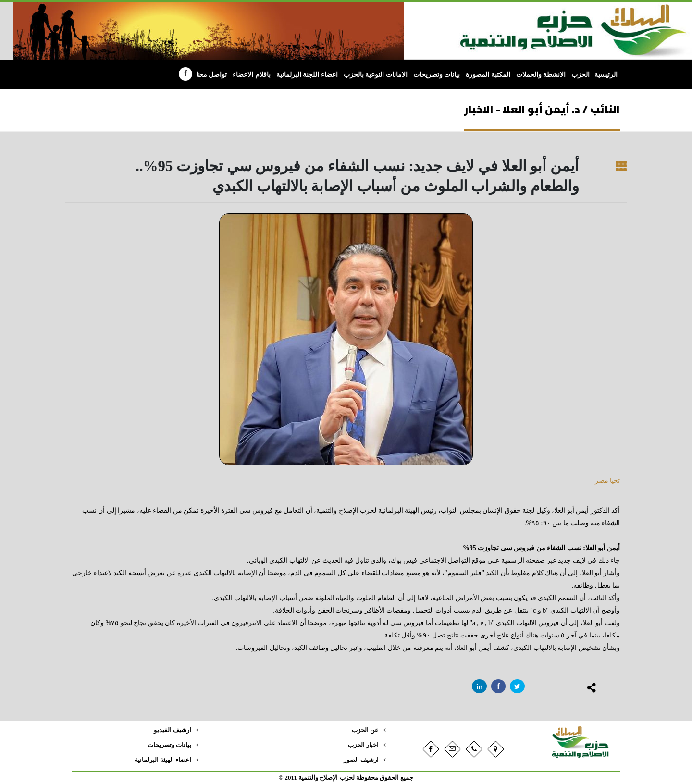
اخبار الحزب (363, 745)
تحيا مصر (606, 481)
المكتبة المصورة (488, 75)
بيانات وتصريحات (437, 75)
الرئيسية (606, 75)
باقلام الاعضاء (252, 75)
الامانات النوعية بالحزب (376, 75)
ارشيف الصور (361, 760)
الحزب (581, 75)
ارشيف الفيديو (173, 730)
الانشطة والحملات (541, 75)
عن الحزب (365, 730)
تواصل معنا (212, 75)
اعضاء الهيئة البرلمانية (163, 760)
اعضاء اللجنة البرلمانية (307, 75)
